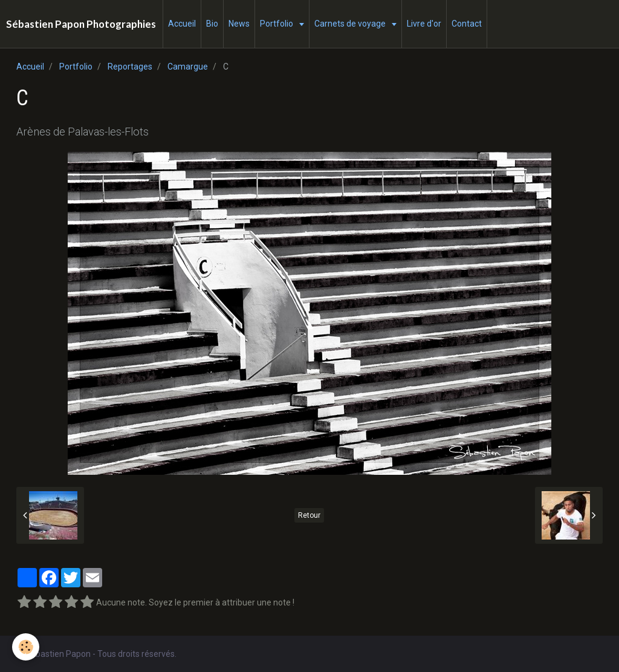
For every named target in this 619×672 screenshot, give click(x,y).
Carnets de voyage (351, 24)
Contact (467, 24)
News (239, 24)
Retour (309, 515)
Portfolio (277, 24)
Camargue (188, 67)
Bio (212, 24)
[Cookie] (26, 647)
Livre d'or (424, 24)
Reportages (130, 67)
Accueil (182, 24)
